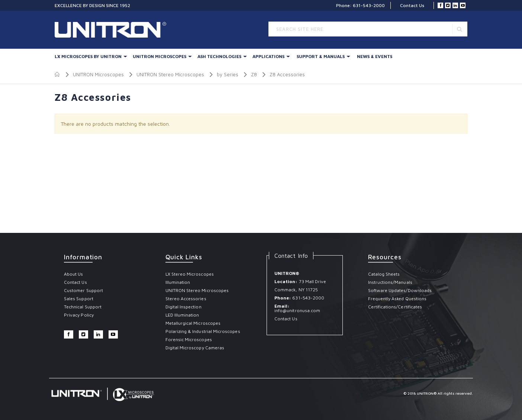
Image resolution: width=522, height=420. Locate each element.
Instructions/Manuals (390, 282)
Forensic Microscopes (189, 339)
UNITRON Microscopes (159, 56)
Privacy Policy (79, 315)
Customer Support (83, 290)
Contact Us (412, 5)
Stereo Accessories (186, 299)
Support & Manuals (321, 56)
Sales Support (79, 299)
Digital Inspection (183, 307)
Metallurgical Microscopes (193, 323)
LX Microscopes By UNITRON (88, 56)
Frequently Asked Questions (397, 299)
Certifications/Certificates (395, 307)
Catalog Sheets (384, 274)
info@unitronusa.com (297, 310)
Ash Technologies (219, 56)
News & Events (375, 56)
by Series (228, 74)
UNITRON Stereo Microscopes (170, 74)
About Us (73, 274)
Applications (268, 56)
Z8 (254, 74)
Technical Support (83, 307)
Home (57, 74)
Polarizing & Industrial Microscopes (203, 331)
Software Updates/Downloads (400, 290)
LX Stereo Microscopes (190, 274)
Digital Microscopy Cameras (195, 348)
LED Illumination (182, 315)
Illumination (178, 282)
